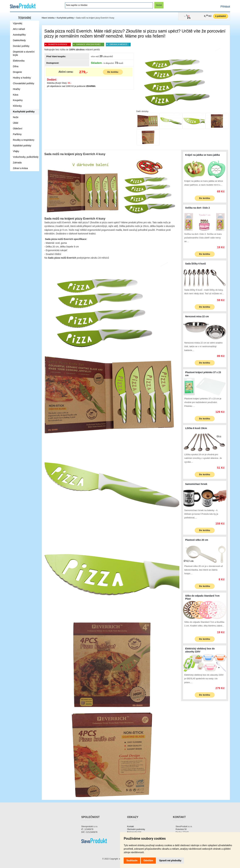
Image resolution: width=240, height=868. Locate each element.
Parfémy (17, 134)
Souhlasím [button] (132, 860)
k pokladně (221, 16)
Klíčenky (17, 106)
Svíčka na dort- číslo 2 (197, 208)
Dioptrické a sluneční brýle (24, 53)
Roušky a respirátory (24, 140)
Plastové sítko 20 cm (197, 540)
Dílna (16, 66)
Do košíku (113, 72)
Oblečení (18, 129)
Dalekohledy (19, 40)
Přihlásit (225, 7)
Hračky (17, 89)
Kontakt (131, 826)
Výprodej (25, 18)
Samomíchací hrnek (196, 484)
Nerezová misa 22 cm (197, 316)
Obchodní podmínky (136, 829)
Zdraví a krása (20, 168)
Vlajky (16, 151)
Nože (16, 117)
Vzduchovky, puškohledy (26, 157)
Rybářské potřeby (22, 146)
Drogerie (17, 72)
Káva (16, 95)
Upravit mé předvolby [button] (170, 860)
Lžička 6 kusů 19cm (196, 428)
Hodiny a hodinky (22, 78)
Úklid (16, 123)
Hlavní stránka (48, 18)
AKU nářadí (19, 29)
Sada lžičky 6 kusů (195, 264)
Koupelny (18, 100)
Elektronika (19, 61)
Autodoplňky (19, 35)
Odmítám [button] (148, 860)
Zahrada (17, 163)
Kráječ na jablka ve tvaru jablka (202, 155)
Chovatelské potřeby (24, 83)
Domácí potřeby (21, 46)
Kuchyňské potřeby (65, 18)
